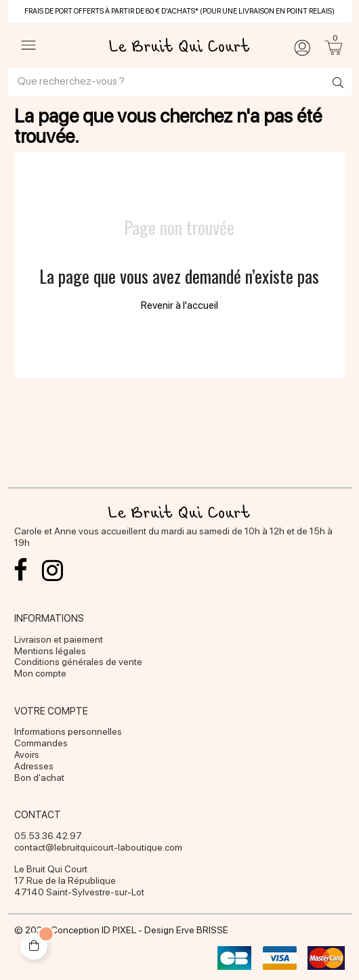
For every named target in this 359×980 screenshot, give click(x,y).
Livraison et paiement (59, 639)
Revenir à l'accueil (179, 305)
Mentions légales (50, 651)
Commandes (41, 743)
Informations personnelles (68, 731)
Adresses (34, 766)
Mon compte (40, 673)
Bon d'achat (39, 777)
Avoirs (27, 754)
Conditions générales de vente (78, 662)
